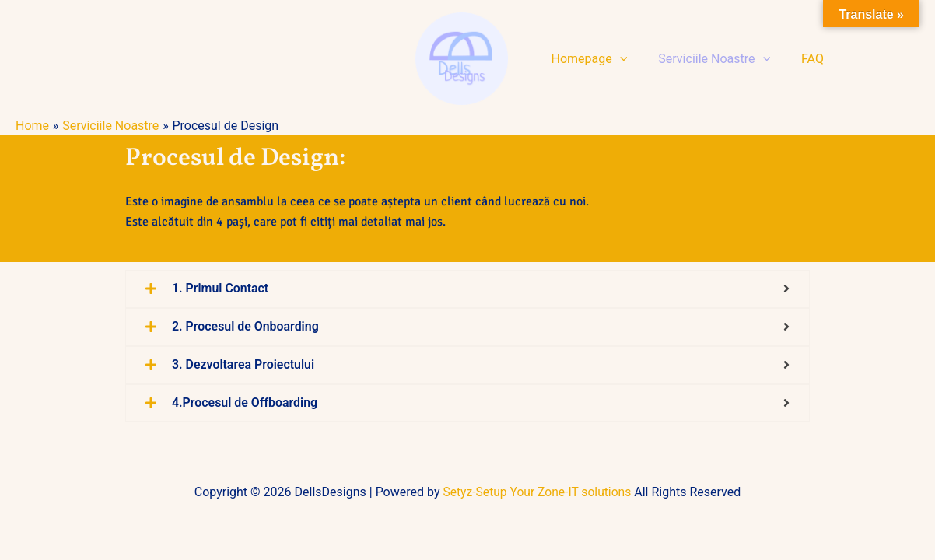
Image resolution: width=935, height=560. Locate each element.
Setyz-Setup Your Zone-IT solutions (538, 492)
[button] (617, 59)
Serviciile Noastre (705, 59)
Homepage (587, 59)
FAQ (797, 59)
